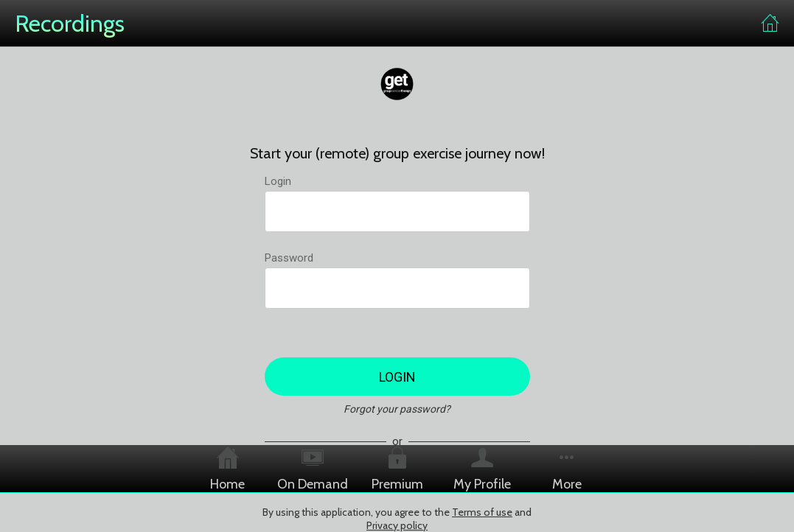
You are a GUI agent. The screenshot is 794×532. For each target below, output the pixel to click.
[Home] (770, 24)
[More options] (567, 469)
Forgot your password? (397, 409)
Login (278, 181)
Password (289, 258)
